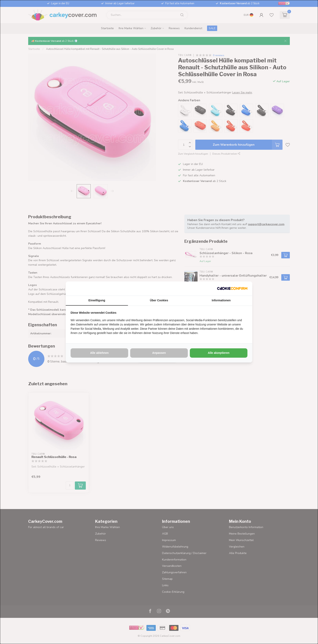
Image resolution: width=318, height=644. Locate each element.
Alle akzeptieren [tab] (219, 353)
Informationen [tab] (221, 300)
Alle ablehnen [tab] (99, 353)
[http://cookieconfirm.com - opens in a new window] (232, 289)
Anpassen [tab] (159, 353)
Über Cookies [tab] (159, 300)
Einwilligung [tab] (97, 300)
